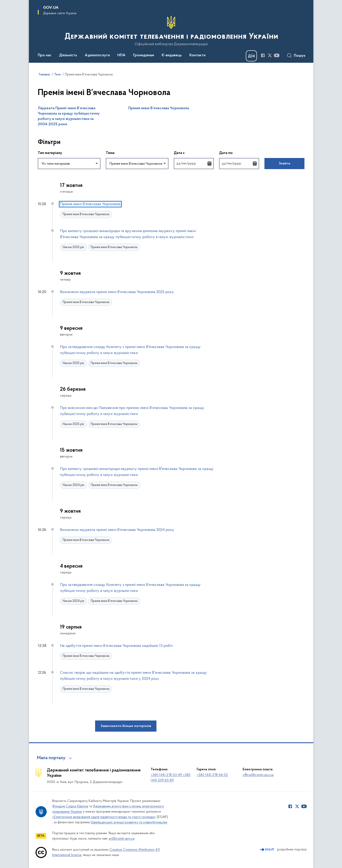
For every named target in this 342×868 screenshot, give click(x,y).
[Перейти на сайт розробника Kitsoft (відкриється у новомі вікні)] (268, 849)
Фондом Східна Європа (70, 806)
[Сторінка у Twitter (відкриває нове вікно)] (270, 55)
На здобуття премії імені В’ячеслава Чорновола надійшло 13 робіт (116, 646)
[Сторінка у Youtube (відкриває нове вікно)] (277, 55)
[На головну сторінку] (171, 31)
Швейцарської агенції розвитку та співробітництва (129, 822)
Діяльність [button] (68, 55)
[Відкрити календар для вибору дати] (210, 164)
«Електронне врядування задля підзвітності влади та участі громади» (104, 817)
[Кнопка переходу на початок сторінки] (332, 862)
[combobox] (69, 164)
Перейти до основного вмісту (3, 3)
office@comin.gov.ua (258, 775)
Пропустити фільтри (38, 133)
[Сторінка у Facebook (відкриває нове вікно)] (263, 55)
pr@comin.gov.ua (122, 839)
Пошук (300, 56)
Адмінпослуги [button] (97, 55)
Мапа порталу (51, 758)
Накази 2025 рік (73, 247)
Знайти (284, 164)
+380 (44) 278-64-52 (212, 775)
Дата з (194, 153)
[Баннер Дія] (251, 56)
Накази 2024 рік (74, 485)
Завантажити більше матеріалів (126, 726)
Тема (110, 153)
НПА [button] (121, 55)
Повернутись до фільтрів (38, 172)
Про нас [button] (45, 55)
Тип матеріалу (50, 153)
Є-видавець (172, 55)
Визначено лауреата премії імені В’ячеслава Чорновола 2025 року (117, 292)
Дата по (239, 153)
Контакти (197, 55)
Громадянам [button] (144, 55)
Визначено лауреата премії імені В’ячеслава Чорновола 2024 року (117, 530)
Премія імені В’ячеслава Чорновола (159, 108)
